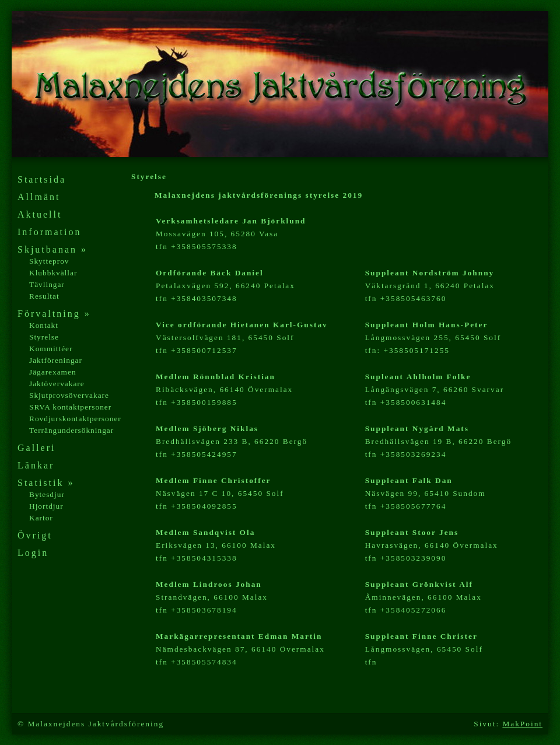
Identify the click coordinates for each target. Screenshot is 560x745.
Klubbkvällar (53, 273)
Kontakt (44, 325)
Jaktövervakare (57, 384)
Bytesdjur (47, 494)
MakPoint (522, 724)
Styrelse (44, 337)
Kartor (41, 518)
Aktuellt (40, 214)
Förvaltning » (54, 314)
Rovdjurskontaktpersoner (75, 419)
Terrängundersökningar (71, 430)
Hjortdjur (46, 506)
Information (49, 232)
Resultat (44, 296)
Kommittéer (51, 349)
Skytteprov (49, 261)
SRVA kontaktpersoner (70, 407)
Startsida (42, 179)
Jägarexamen (53, 372)
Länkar (36, 465)
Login (33, 553)
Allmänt (39, 197)
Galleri (36, 448)
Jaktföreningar (56, 360)
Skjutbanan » (52, 249)
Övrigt (35, 535)
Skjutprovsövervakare (69, 395)
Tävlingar (47, 284)
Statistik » (46, 483)
